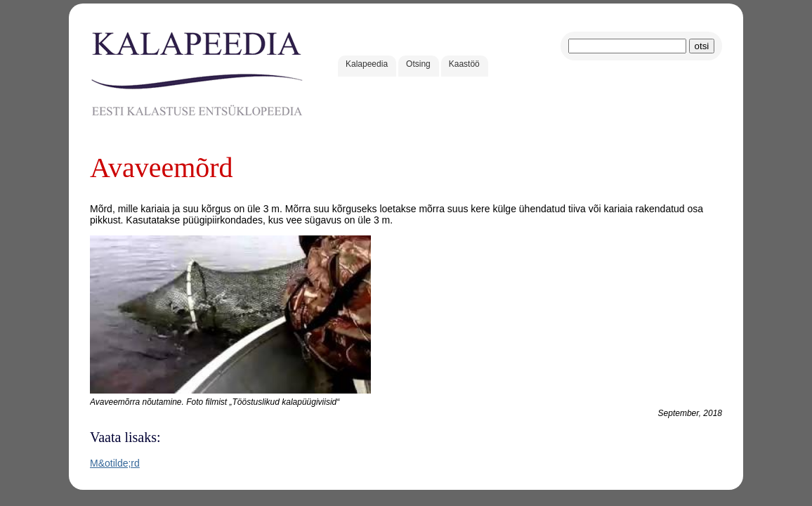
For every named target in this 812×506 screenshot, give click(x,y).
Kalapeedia (367, 64)
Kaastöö (464, 64)
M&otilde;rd (115, 463)
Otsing (418, 64)
